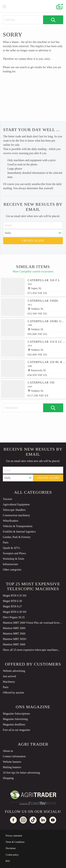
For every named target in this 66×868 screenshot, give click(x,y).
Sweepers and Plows (14, 553)
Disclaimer (11, 848)
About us (8, 751)
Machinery (9, 682)
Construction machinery (16, 515)
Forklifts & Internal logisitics (19, 532)
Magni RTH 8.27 (12, 606)
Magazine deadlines (14, 724)
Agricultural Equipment (16, 504)
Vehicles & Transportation (18, 526)
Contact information (14, 756)
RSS (8, 861)
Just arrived (9, 676)
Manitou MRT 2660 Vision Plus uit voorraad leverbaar (33, 623)
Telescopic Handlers (14, 510)
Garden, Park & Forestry (17, 537)
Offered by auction (13, 693)
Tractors (7, 499)
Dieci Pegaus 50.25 (14, 617)
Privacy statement (14, 836)
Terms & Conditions (15, 842)
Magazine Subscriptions (16, 714)
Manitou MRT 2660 (14, 628)
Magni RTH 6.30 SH (15, 612)
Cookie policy (12, 855)
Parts (6, 542)
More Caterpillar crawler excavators (33, 271)
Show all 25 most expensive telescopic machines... (31, 650)
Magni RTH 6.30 (12, 601)
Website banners (12, 762)
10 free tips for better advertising (21, 773)
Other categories (12, 570)
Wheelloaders (11, 521)
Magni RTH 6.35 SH (15, 596)
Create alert (33, 241)
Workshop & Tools (13, 559)
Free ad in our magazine (16, 730)
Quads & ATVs (11, 548)
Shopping (8, 778)
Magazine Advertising (15, 719)
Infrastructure (10, 564)
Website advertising (14, 671)
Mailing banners (12, 767)
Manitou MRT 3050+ (15, 639)
